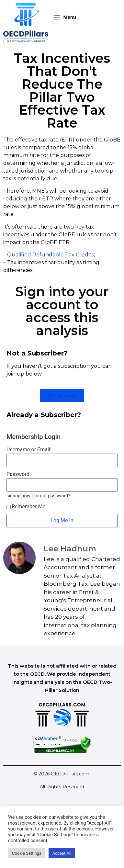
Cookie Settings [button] (27, 853)
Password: (19, 474)
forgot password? (52, 496)
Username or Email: (29, 450)
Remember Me (26, 507)
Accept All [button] (62, 853)
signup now (18, 496)
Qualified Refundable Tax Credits (51, 255)
